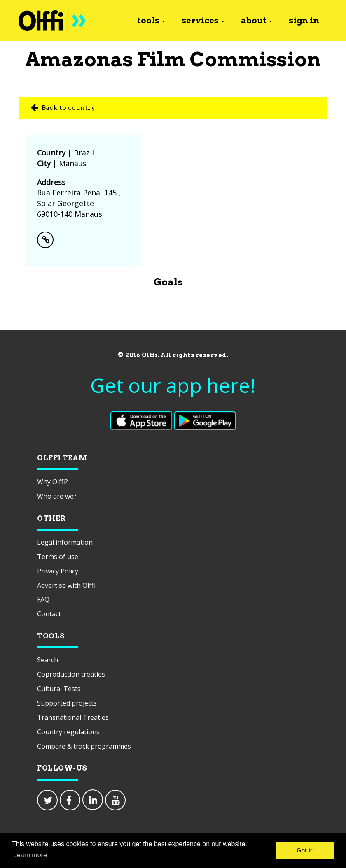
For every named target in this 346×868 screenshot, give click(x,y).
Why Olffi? (53, 482)
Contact (49, 614)
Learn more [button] (30, 855)
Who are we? (57, 496)
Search (48, 660)
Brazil (84, 153)
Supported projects (67, 703)
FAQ (43, 599)
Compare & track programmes (84, 746)
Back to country (63, 108)
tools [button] (151, 21)
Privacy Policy (58, 571)
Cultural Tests (59, 689)
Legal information (65, 542)
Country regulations (68, 732)
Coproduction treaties (71, 674)
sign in (304, 21)
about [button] (257, 21)
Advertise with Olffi (66, 585)
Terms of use (58, 557)
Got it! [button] (305, 850)
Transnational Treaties (73, 717)
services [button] (203, 21)
